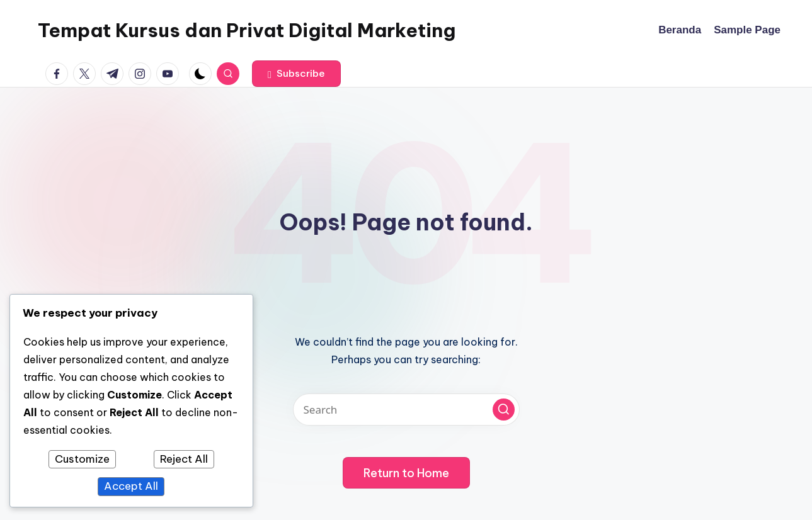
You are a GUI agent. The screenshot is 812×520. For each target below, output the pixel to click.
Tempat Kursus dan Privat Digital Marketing (247, 30)
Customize (82, 459)
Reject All (184, 459)
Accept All (131, 486)
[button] (296, 74)
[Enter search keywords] (406, 410)
